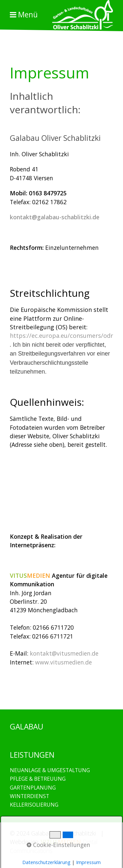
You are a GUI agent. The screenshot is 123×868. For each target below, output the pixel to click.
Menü (28, 15)
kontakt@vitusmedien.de (64, 653)
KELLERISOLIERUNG (34, 805)
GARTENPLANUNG (33, 788)
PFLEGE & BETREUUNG (38, 779)
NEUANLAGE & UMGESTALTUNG (50, 770)
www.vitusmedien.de (63, 662)
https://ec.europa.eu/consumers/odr (61, 336)
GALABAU (82, 690)
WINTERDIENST (30, 796)
